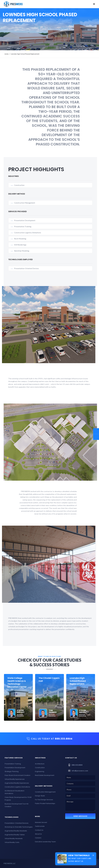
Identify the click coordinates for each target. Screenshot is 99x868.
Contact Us (39, 830)
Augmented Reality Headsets (16, 831)
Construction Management (28, 203)
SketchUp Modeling (25, 251)
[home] (13, 4)
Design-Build (40, 796)
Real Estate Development (45, 775)
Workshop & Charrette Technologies (19, 827)
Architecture (40, 764)
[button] (94, 4)
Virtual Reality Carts (12, 842)
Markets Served (41, 822)
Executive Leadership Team (45, 842)
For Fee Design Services (44, 800)
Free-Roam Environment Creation (17, 775)
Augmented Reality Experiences (17, 783)
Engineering (40, 771)
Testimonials (40, 826)
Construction (22, 185)
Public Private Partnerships (45, 803)
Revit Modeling (23, 239)
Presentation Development (28, 220)
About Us (38, 834)
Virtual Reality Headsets (14, 839)
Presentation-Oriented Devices (30, 268)
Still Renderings (23, 245)
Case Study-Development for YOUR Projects (18, 799)
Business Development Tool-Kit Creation (16, 805)
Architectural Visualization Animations (15, 792)
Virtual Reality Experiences (15, 779)
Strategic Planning (12, 771)
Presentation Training (26, 226)
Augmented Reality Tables (15, 835)
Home (7, 54)
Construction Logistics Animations (31, 233)
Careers (38, 838)
